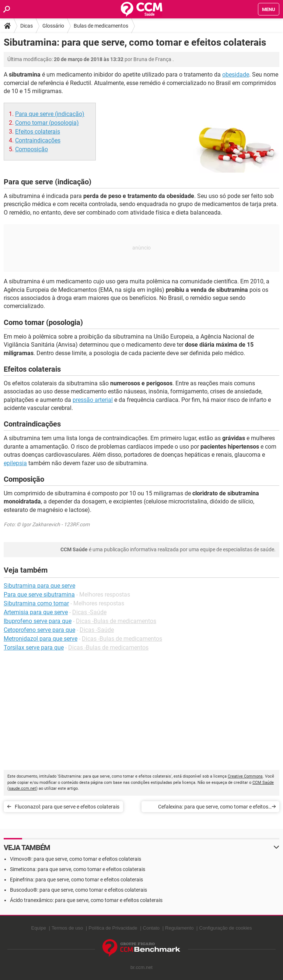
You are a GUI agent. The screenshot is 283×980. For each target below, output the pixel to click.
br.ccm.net (141, 967)
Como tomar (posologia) (47, 123)
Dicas (27, 26)
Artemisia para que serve (36, 612)
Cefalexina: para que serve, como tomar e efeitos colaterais (213, 808)
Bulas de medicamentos (101, 26)
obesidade (236, 75)
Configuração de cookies (225, 928)
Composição (32, 149)
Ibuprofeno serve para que (38, 621)
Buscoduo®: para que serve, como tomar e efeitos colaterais (78, 890)
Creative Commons (245, 776)
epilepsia (15, 463)
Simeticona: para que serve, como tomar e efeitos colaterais (78, 869)
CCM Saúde (263, 783)
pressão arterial (93, 400)
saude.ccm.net (22, 788)
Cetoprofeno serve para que (39, 630)
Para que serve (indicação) (50, 114)
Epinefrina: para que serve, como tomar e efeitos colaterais (76, 880)
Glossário (53, 26)
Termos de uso (67, 928)
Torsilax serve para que (34, 648)
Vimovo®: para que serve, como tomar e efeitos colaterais (76, 859)
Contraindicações (38, 140)
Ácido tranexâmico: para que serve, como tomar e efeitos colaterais (86, 900)
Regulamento (179, 928)
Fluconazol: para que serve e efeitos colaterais (67, 807)
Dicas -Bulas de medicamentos (116, 621)
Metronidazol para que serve (41, 639)
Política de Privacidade (113, 928)
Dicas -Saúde (89, 612)
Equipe (38, 928)
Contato (151, 928)
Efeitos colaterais (38, 132)
